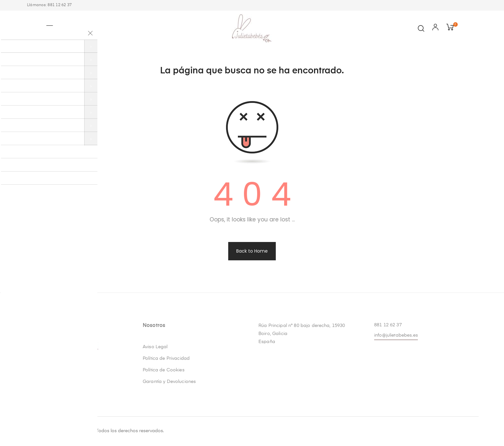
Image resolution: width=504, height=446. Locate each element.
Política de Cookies (164, 370)
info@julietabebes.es (396, 335)
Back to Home (252, 251)
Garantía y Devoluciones (169, 382)
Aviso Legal (155, 347)
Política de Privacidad (166, 358)
